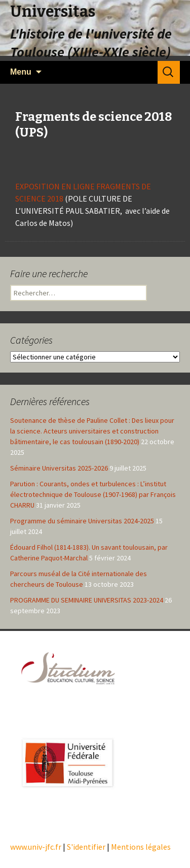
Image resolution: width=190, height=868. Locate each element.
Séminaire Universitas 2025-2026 (59, 468)
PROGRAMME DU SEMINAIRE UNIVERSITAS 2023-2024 (87, 600)
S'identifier (86, 847)
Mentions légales (141, 847)
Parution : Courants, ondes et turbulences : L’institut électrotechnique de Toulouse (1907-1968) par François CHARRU (93, 494)
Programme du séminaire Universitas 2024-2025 (82, 521)
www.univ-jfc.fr (36, 847)
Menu (21, 72)
